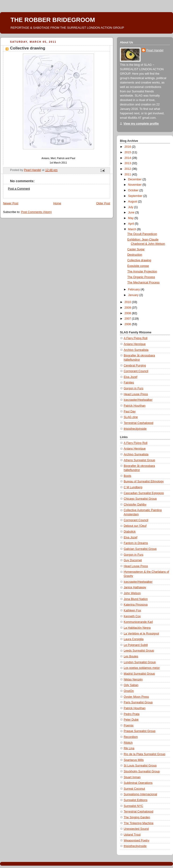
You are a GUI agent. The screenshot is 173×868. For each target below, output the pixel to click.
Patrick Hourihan (135, 406)
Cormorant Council (136, 371)
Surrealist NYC (133, 806)
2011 (128, 174)
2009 (128, 308)
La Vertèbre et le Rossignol (141, 634)
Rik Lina (129, 748)
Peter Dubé (131, 720)
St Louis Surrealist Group (140, 766)
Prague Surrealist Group (140, 731)
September (136, 196)
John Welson (132, 593)
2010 (128, 302)
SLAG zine (131, 417)
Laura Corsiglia (134, 639)
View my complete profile (141, 124)
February (134, 289)
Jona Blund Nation (136, 599)
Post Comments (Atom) (36, 212)
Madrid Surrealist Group (139, 674)
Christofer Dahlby (135, 505)
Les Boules (131, 656)
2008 (128, 313)
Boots (127, 476)
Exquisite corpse (138, 266)
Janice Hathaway (135, 587)
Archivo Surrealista (136, 350)
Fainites (129, 383)
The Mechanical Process (144, 282)
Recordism (131, 737)
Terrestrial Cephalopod (139, 423)
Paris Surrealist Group (138, 702)
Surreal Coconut (134, 789)
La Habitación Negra (137, 628)
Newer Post (11, 203)
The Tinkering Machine (139, 823)
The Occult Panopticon (142, 234)
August (133, 202)
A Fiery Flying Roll (136, 338)
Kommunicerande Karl (138, 622)
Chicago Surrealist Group (140, 499)
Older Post (103, 203)
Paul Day (130, 411)
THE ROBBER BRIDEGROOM (53, 20)
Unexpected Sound (136, 829)
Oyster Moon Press (136, 697)
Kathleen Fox (132, 610)
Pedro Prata (132, 714)
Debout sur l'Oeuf (135, 526)
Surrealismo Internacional (140, 794)
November (135, 185)
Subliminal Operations (138, 783)
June (132, 213)
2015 (128, 152)
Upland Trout (132, 835)
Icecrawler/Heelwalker (138, 400)
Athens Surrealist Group (139, 460)
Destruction (135, 255)
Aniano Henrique (135, 344)
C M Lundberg (133, 487)
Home (57, 203)
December (135, 179)
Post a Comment (19, 189)
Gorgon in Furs (133, 388)
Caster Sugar (136, 249)
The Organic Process (141, 277)
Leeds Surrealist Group (139, 651)
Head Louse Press (136, 394)
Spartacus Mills (134, 760)
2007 (128, 319)
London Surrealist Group (140, 662)
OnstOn (129, 691)
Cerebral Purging (135, 366)
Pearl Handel (155, 50)
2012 (128, 169)
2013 (128, 163)
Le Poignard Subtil (136, 645)
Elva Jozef (130, 377)
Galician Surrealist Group (140, 549)
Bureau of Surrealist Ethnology (144, 481)
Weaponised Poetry (137, 840)
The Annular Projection (142, 272)
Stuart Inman (132, 777)
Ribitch (128, 743)
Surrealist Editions (136, 800)
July (131, 207)
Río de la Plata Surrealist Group (144, 754)
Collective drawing (139, 260)
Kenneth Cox (132, 616)
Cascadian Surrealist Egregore (144, 493)
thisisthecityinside (135, 429)
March (133, 229)
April (132, 224)
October (134, 190)
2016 (128, 147)
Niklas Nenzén (133, 680)
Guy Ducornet (133, 560)
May (131, 218)
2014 (128, 158)
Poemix (129, 725)
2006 (128, 324)
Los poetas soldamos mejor (142, 668)
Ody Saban (131, 685)
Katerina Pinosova (136, 605)
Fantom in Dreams (136, 543)
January (134, 295)
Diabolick (130, 532)
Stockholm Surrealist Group (142, 771)
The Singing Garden (137, 817)
